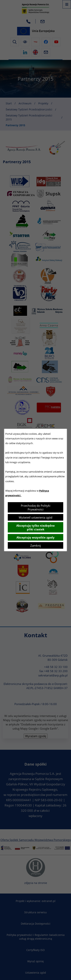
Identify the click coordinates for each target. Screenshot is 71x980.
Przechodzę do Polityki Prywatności (36, 507)
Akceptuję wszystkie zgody (35, 537)
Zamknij (36, 545)
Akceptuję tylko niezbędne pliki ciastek (35, 527)
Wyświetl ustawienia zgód (35, 517)
